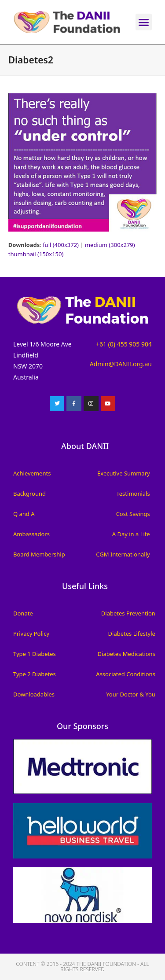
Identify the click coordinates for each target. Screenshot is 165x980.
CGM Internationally (123, 554)
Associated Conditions (126, 674)
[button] (144, 22)
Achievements (32, 473)
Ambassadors (31, 534)
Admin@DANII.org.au (121, 364)
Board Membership (39, 554)
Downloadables (34, 694)
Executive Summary (124, 473)
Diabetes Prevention (128, 613)
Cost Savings (133, 514)
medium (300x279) (110, 245)
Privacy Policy (31, 634)
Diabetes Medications (126, 654)
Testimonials (133, 494)
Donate (23, 613)
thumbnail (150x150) (36, 254)
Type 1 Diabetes (35, 654)
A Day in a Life (131, 534)
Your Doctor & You (131, 694)
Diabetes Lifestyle (132, 634)
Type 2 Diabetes (35, 674)
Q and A (24, 514)
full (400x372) (61, 245)
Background (29, 494)
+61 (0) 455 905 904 (124, 344)
